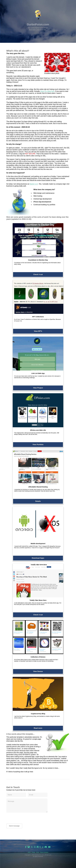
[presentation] (21, 818)
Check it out (38, 274)
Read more (38, 728)
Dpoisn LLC (34, 184)
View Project (38, 388)
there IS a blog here (47, 91)
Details (38, 501)
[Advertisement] (38, 865)
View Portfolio (38, 445)
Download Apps (38, 558)
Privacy (33, 852)
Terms (38, 852)
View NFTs (38, 331)
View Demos (38, 671)
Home (29, 852)
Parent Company (44, 852)
